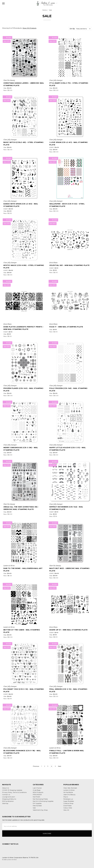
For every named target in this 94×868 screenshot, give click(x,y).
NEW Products (38, 792)
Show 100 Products (29, 28)
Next (61, 766)
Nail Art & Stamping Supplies (43, 801)
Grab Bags (37, 790)
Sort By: (72, 29)
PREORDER (37, 795)
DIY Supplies (37, 803)
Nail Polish (36, 797)
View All (66, 810)
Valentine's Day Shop (40, 810)
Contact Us (6, 795)
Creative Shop (68, 803)
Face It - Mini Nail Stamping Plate (66, 327)
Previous (35, 766)
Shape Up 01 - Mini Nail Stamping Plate (68, 630)
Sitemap (5, 803)
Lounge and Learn (9, 797)
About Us (6, 788)
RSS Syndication (8, 801)
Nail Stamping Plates (40, 799)
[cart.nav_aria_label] (91, 3)
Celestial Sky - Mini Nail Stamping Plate (69, 265)
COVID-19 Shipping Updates (12, 790)
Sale (34, 808)
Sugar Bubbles (69, 801)
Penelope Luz (68, 799)
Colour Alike (68, 808)
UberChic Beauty (69, 795)
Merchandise (37, 806)
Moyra (66, 797)
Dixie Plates (67, 806)
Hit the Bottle (68, 792)
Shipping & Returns (9, 799)
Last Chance (37, 788)
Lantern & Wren (69, 790)
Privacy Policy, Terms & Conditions (14, 792)
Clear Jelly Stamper (70, 788)
